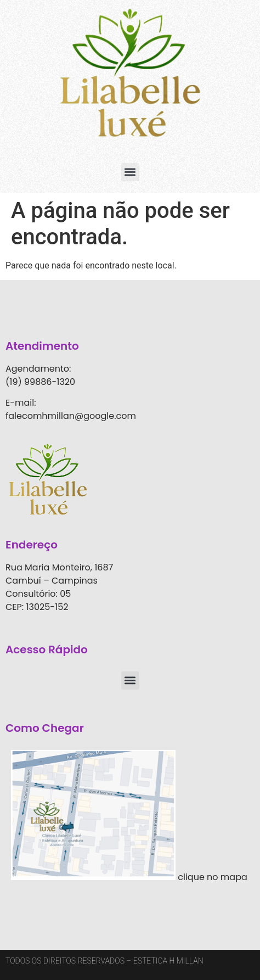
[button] (130, 172)
